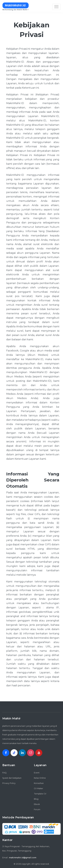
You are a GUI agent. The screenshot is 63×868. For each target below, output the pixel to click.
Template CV (40, 794)
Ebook (37, 804)
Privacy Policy (9, 783)
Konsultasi (39, 783)
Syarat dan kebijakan (12, 778)
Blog (36, 799)
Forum (37, 809)
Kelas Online (40, 778)
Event (37, 773)
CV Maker (38, 788)
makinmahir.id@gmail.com (23, 858)
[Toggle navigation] (56, 7)
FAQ (4, 773)
